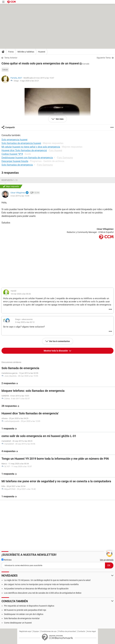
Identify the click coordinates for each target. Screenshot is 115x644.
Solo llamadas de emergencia (17, 165)
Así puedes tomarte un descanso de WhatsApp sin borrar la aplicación (36, 589)
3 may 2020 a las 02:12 (25, 322)
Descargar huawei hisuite (15, 161)
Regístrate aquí (25, 631)
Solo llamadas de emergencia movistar (22, 618)
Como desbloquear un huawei (18, 623)
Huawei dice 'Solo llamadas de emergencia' (24, 150)
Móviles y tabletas (26, 52)
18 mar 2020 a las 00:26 (21, 294)
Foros (11, 52)
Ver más (59, 119)
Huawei (42, 52)
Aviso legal (91, 631)
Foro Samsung (65, 158)
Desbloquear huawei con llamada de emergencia (27, 158)
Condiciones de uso (49, 631)
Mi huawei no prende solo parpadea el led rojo (25, 610)
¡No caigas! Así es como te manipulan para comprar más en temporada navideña (41, 584)
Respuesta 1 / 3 (9, 180)
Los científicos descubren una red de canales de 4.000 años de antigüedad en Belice (43, 593)
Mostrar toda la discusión (56, 351)
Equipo (36, 631)
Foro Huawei (55, 150)
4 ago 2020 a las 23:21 (30, 81)
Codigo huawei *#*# (12, 154)
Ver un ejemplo (107, 560)
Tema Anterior (11, 58)
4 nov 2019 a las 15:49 (20, 196)
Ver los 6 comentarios (59, 341)
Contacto (81, 631)
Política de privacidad (67, 631)
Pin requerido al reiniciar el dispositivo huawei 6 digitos (29, 606)
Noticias (7, 560)
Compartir (10, 127)
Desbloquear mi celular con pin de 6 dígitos (24, 614)
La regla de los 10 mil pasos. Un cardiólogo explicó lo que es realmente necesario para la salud (47, 580)
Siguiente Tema (104, 58)
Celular (5, 70)
